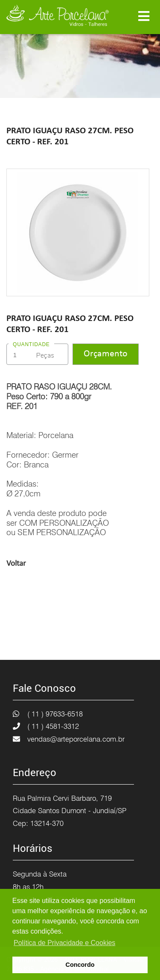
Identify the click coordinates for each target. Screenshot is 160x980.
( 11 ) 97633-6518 (55, 714)
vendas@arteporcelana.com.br (76, 739)
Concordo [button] (80, 965)
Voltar (16, 564)
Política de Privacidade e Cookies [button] (64, 943)
